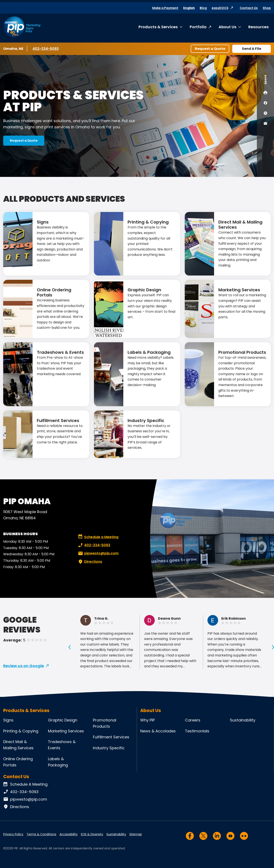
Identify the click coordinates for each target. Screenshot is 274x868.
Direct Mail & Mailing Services (240, 225)
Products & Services (158, 27)
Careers (193, 720)
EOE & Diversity (92, 834)
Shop (267, 8)
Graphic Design (144, 290)
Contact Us (249, 8)
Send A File (252, 49)
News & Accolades (158, 731)
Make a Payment (165, 8)
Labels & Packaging (149, 352)
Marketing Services (239, 290)
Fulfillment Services (58, 421)
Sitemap (136, 834)
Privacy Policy (13, 834)
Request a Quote (210, 49)
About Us (227, 27)
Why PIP (147, 720)
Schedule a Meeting (98, 537)
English (189, 8)
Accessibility (69, 834)
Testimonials (197, 731)
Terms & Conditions (41, 834)
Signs (43, 222)
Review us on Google (24, 666)
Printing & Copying (148, 222)
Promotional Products (242, 352)
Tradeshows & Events (60, 352)
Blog (203, 8)
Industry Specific (146, 421)
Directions (90, 562)
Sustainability (243, 720)
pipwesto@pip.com (98, 553)
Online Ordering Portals (54, 292)
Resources (258, 27)
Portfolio (198, 27)
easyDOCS (220, 8)
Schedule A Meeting (25, 784)
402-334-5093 (46, 49)
